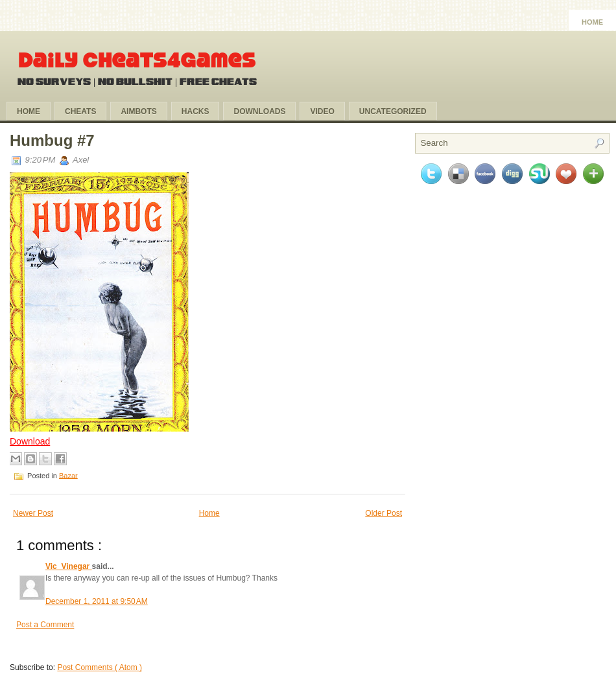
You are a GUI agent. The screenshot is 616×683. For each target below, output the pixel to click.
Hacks (195, 111)
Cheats (80, 111)
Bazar (68, 475)
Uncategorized (393, 111)
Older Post (384, 513)
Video (322, 111)
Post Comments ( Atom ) (100, 667)
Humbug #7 (52, 140)
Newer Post (33, 513)
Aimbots (138, 111)
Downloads (259, 111)
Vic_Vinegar (69, 566)
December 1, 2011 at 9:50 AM (97, 601)
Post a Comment (45, 625)
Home (592, 22)
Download (30, 441)
